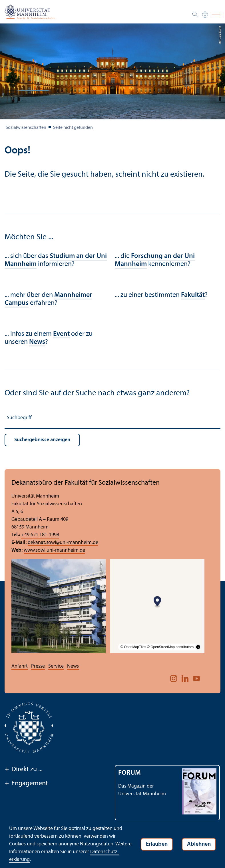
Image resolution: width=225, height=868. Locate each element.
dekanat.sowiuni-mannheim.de (63, 543)
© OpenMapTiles (133, 647)
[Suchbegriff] (112, 419)
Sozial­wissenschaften (26, 128)
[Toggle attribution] (198, 647)
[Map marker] (157, 602)
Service (56, 666)
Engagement (26, 784)
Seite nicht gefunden (73, 128)
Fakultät (193, 295)
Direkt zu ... (24, 770)
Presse (38, 666)
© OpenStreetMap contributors (170, 647)
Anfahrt (20, 666)
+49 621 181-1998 (40, 535)
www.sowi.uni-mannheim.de (54, 550)
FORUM (129, 773)
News (73, 666)
